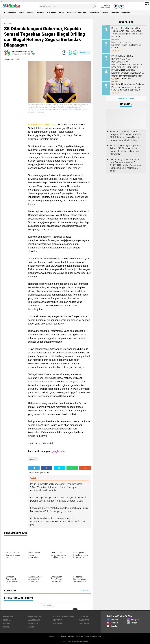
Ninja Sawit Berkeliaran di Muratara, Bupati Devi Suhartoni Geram (127, 44)
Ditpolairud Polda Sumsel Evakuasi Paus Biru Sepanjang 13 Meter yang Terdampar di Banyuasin (130, 86)
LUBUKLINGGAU (106, 13)
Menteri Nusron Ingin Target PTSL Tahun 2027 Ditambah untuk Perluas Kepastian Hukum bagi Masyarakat (126, 147)
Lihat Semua (47, 605)
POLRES (69, 13)
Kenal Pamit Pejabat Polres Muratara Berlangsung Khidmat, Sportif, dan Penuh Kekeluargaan (128, 73)
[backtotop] (75, 611)
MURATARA (13, 13)
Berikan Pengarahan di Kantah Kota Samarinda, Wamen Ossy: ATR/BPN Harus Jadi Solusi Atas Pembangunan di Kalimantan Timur (125, 162)
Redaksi (71, 636)
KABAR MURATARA (35, 616)
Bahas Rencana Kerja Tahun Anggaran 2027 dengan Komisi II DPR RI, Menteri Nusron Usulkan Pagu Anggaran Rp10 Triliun (125, 133)
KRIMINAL (46, 13)
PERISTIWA (92, 13)
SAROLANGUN (84, 623)
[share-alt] (34, 468)
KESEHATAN (141, 13)
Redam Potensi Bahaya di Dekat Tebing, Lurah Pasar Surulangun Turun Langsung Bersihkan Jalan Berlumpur (129, 32)
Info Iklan (80, 636)
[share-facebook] (64, 53)
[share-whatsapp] (75, 53)
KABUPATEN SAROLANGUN (64, 616)
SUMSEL (24, 13)
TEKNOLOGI (129, 13)
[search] (68, 6)
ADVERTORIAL (8, 616)
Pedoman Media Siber (94, 636)
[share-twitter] (70, 53)
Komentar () (85, 52)
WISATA (118, 13)
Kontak (63, 636)
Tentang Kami (52, 636)
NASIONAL (34, 13)
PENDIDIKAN (80, 13)
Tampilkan (86, 591)
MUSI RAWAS (58, 13)
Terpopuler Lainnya (126, 95)
